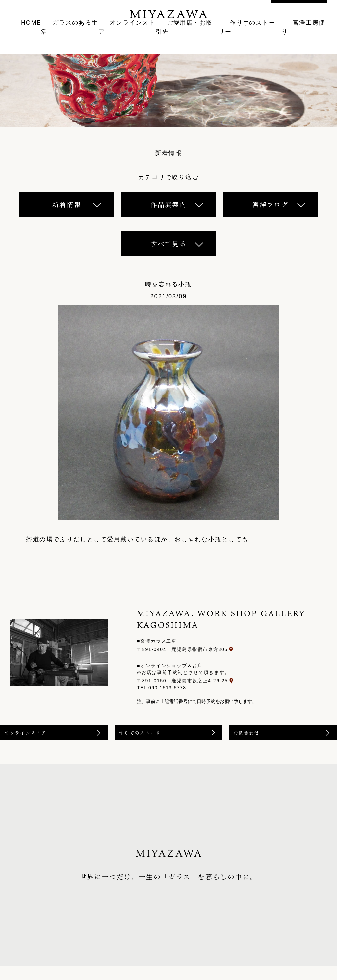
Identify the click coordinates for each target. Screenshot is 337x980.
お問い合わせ (299, 11)
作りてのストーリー (159, 743)
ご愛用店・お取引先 (189, 36)
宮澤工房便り (311, 36)
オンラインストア (126, 36)
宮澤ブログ (271, 204)
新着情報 (66, 204)
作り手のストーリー (254, 36)
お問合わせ (261, 743)
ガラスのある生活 (65, 36)
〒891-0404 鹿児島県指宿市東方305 (242, 649)
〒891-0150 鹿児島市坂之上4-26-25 (242, 677)
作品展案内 (168, 204)
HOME (18, 36)
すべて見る (168, 244)
